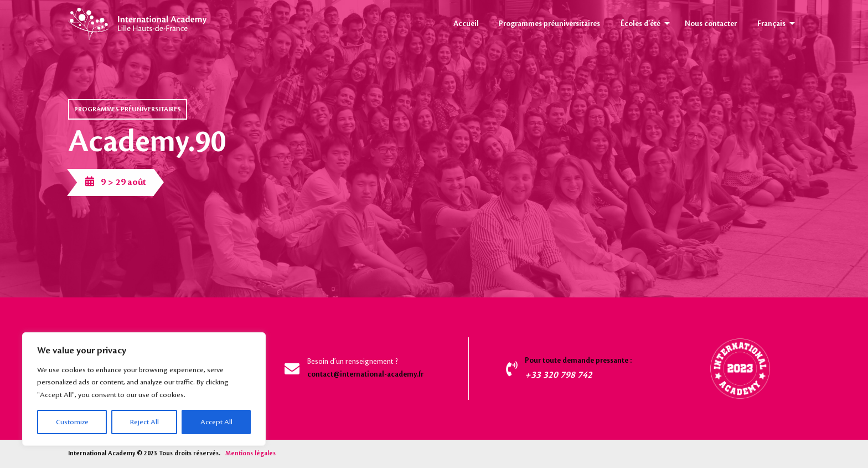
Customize (72, 422)
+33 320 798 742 (559, 375)
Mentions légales (250, 454)
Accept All (216, 422)
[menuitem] (774, 24)
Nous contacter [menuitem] (711, 24)
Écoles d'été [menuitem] (640, 24)
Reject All (144, 422)
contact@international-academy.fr (365, 374)
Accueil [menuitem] (466, 24)
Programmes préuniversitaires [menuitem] (549, 24)
